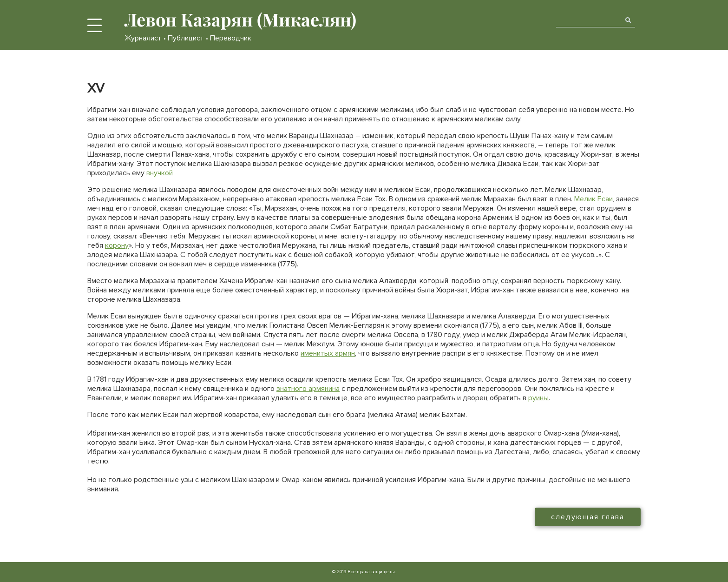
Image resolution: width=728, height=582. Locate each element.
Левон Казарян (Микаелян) (240, 19)
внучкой (160, 173)
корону (117, 245)
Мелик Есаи (594, 199)
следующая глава (588, 517)
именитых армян (328, 353)
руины (538, 398)
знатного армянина (308, 389)
